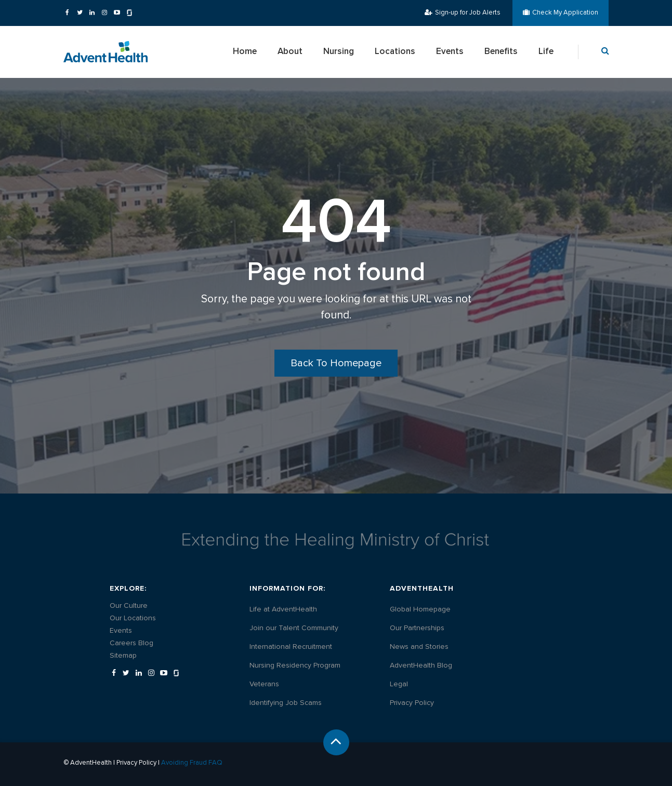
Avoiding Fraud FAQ (192, 763)
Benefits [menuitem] (501, 52)
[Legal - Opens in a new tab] (399, 684)
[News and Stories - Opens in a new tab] (419, 647)
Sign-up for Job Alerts (463, 12)
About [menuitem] (290, 52)
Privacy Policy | (139, 763)
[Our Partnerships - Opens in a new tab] (417, 628)
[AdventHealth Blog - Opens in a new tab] (421, 665)
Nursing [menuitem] (339, 52)
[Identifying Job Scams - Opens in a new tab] (286, 703)
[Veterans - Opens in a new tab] (264, 684)
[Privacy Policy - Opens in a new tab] (412, 703)
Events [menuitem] (450, 52)
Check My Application (561, 12)
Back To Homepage (336, 363)
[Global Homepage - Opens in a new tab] (420, 609)
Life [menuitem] (546, 52)
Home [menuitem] (245, 52)
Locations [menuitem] (395, 52)
